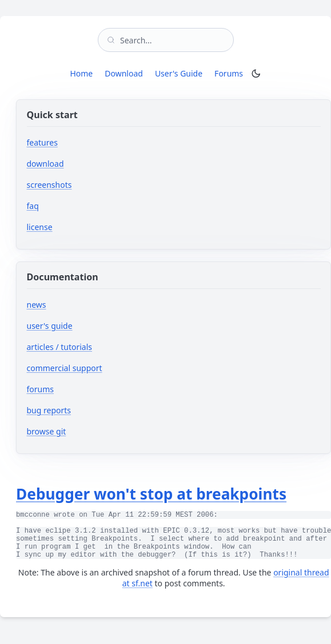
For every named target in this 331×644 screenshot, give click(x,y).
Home (81, 73)
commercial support (65, 368)
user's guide (50, 326)
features (42, 142)
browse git (81, 431)
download (45, 164)
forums (75, 389)
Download (124, 73)
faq (33, 206)
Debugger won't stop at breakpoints (151, 494)
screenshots (49, 185)
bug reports (83, 410)
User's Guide (179, 73)
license (40, 227)
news (37, 305)
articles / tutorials (60, 347)
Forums (231, 73)
